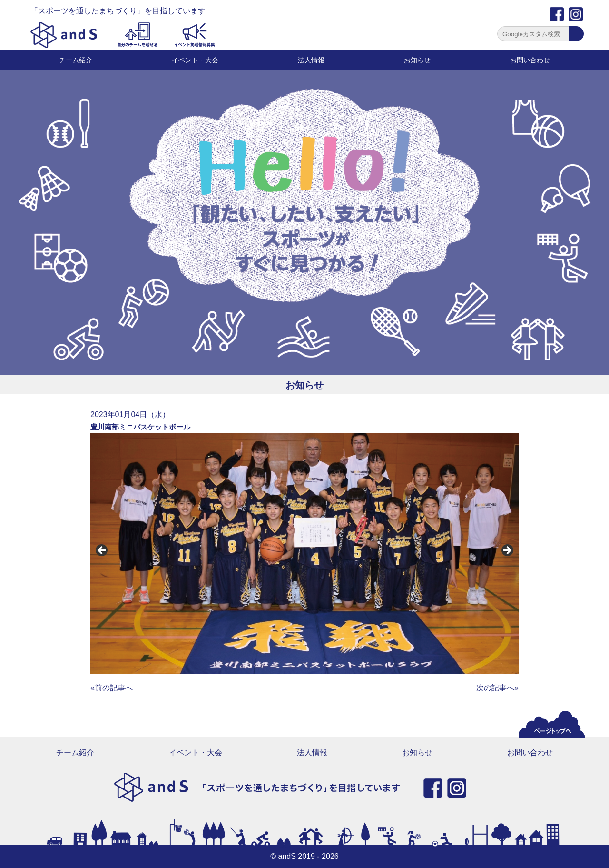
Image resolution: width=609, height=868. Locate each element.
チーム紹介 (76, 60)
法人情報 (311, 60)
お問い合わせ (530, 60)
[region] (304, 553)
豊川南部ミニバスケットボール (140, 427)
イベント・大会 (195, 60)
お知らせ (417, 60)
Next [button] (507, 551)
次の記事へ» (497, 688)
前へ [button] (102, 551)
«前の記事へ (112, 688)
